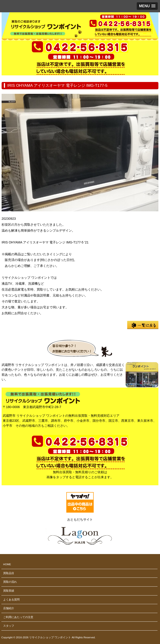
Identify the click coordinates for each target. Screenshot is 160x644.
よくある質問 (11, 600)
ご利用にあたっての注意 (18, 617)
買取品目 (9, 573)
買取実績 (9, 591)
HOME (7, 564)
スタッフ (9, 626)
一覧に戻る (143, 325)
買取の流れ (10, 582)
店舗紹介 (9, 608)
